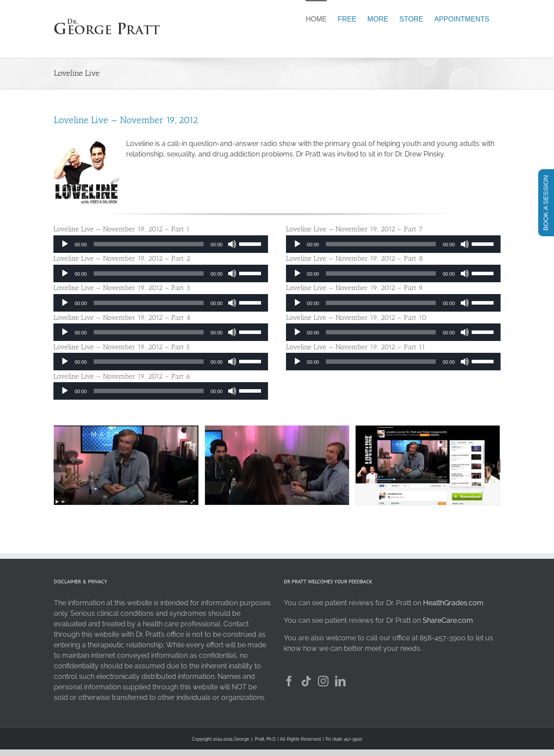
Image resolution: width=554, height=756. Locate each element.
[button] (60, 466)
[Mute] (232, 244)
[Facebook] (289, 681)
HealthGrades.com (453, 603)
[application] (161, 244)
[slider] (149, 244)
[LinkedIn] (340, 681)
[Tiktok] (306, 681)
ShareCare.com (448, 620)
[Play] (65, 244)
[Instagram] (323, 681)
